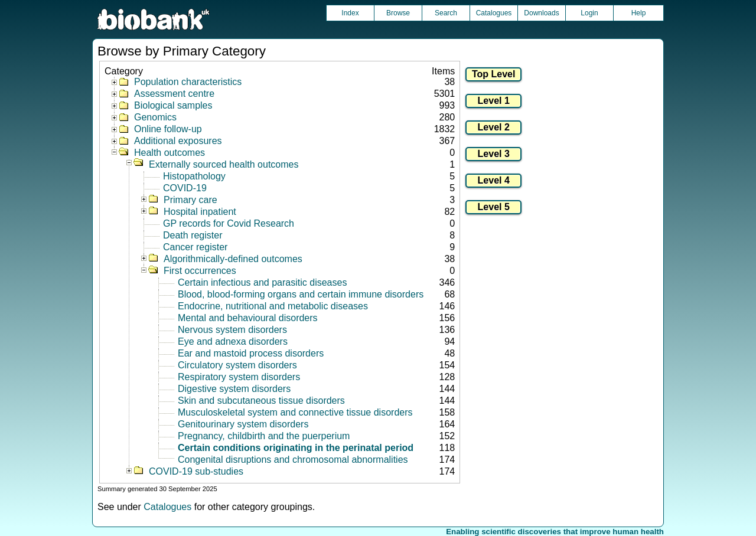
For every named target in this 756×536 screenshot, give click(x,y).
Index (350, 13)
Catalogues (494, 13)
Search (446, 13)
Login (589, 13)
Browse (398, 13)
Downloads (541, 13)
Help (639, 13)
